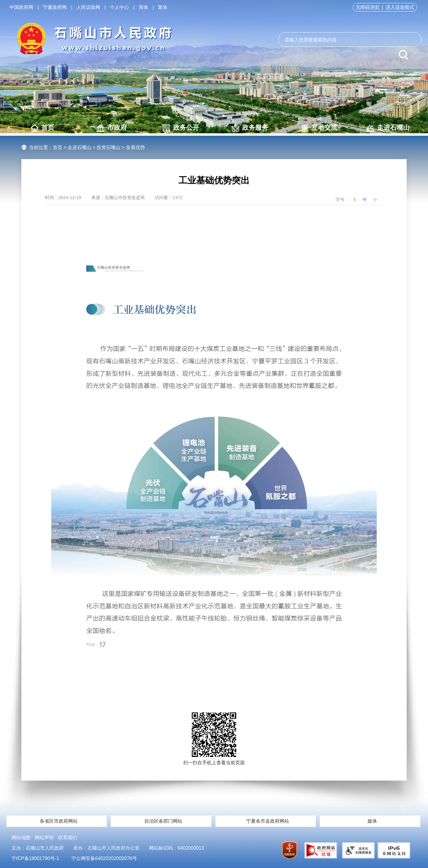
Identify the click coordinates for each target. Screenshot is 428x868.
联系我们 (68, 838)
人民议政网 (88, 7)
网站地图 (21, 838)
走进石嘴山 (388, 128)
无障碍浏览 (368, 7)
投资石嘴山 (108, 147)
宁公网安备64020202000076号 (104, 858)
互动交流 (319, 128)
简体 (143, 7)
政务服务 (250, 128)
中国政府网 (21, 7)
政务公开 (181, 128)
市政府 (112, 128)
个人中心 (119, 7)
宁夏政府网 (55, 7)
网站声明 (44, 838)
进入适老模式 (400, 7)
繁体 (163, 7)
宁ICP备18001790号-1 (35, 858)
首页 (43, 128)
